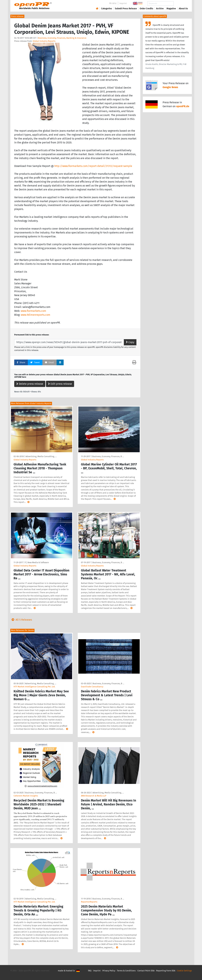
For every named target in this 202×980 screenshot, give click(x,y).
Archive (160, 9)
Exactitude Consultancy (92, 687)
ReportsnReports (89, 902)
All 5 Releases (21, 620)
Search (181, 4)
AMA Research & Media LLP (94, 796)
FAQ (90, 971)
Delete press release (30, 384)
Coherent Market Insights (26, 796)
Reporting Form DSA (166, 971)
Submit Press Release (126, 9)
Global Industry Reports (44, 41)
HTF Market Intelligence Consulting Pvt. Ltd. (34, 687)
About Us (183, 9)
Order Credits (146, 9)
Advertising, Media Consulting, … (41, 456)
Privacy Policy (109, 971)
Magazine (171, 9)
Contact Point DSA (146, 971)
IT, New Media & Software (37, 562)
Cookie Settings (184, 971)
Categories (107, 9)
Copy (130, 342)
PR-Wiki (113, 3)
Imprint (123, 3)
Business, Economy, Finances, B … (108, 456)
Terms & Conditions (126, 971)
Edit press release (60, 384)
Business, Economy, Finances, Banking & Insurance (62, 38)
